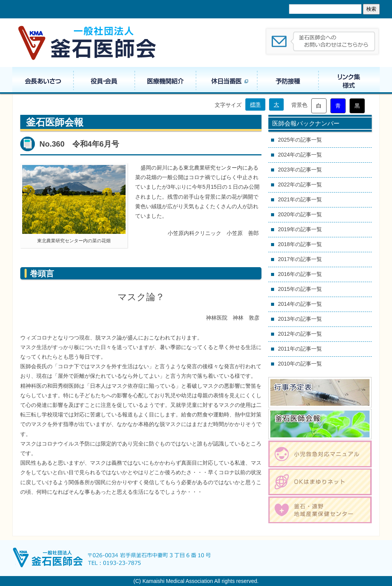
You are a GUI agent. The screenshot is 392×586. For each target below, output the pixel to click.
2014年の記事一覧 (300, 304)
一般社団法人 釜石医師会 (88, 43)
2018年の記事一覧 (300, 244)
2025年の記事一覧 (300, 140)
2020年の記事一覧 (300, 214)
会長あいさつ (43, 80)
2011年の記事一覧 (300, 349)
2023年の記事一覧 (300, 170)
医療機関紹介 (165, 80)
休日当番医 (227, 80)
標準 (255, 104)
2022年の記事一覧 (300, 184)
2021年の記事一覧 (300, 199)
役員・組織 (104, 80)
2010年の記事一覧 (300, 364)
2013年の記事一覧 (300, 319)
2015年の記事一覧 (300, 289)
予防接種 (288, 80)
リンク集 (349, 80)
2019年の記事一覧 (300, 229)
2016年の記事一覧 (300, 274)
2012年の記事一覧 (300, 334)
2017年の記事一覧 (300, 259)
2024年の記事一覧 (300, 155)
